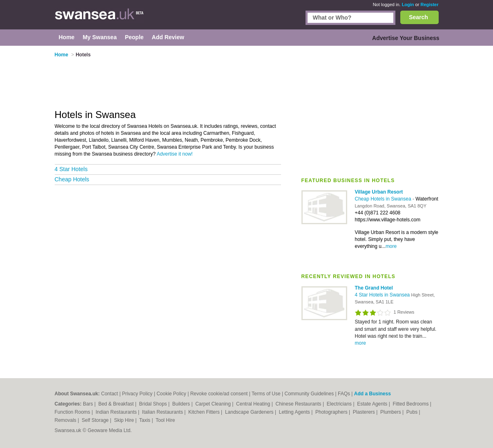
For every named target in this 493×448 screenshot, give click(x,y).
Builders (182, 404)
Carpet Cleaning (214, 404)
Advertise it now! (175, 154)
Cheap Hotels (72, 179)
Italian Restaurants (163, 412)
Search (418, 17)
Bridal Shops (154, 404)
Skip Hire (125, 420)
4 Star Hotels (71, 169)
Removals (66, 420)
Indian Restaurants (117, 412)
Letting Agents (295, 412)
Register (429, 4)
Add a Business (373, 394)
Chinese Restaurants (299, 404)
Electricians (340, 404)
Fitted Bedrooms (411, 404)
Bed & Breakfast (117, 404)
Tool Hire (165, 420)
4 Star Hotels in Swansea (383, 295)
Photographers (332, 412)
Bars (89, 404)
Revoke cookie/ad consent (219, 394)
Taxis (146, 420)
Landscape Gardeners (250, 412)
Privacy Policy (137, 394)
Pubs (413, 412)
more (391, 246)
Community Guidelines (309, 394)
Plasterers (365, 412)
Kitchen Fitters (205, 412)
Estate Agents (373, 404)
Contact (110, 394)
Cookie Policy (171, 394)
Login (408, 4)
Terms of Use (266, 394)
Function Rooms (73, 412)
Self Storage (96, 420)
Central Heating (254, 404)
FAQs (344, 394)
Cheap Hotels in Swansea (384, 199)
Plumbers (391, 412)
